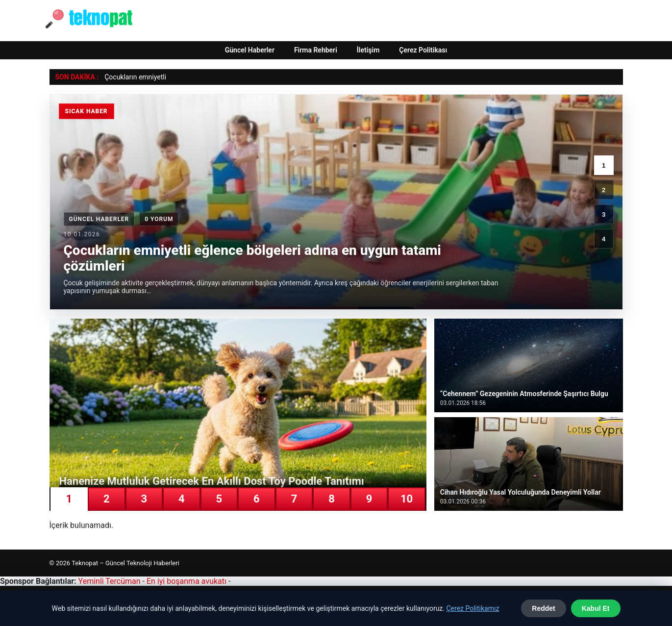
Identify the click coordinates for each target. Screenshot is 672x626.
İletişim (368, 50)
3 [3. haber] (604, 214)
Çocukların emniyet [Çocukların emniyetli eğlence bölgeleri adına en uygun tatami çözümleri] (134, 77)
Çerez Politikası (423, 50)
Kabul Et (596, 608)
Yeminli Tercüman (110, 581)
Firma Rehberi (316, 50)
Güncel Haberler (250, 50)
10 (407, 499)
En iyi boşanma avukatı (187, 581)
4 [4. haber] (604, 239)
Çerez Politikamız (473, 608)
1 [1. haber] (604, 165)
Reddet (543, 608)
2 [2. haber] (604, 190)
